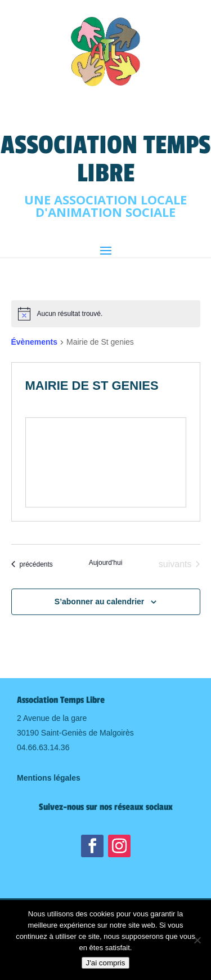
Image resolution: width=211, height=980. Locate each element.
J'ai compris (106, 963)
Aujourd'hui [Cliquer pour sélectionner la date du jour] (106, 563)
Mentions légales (49, 778)
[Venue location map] (106, 462)
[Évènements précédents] (32, 564)
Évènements (34, 342)
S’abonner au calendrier (100, 602)
